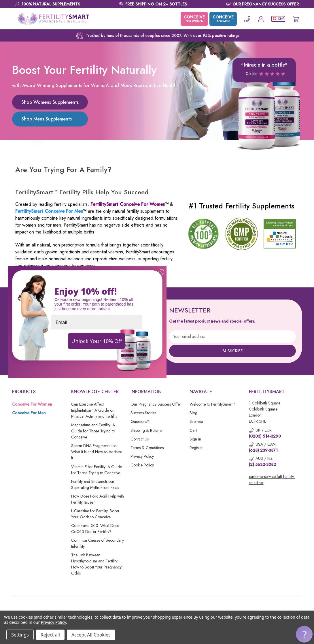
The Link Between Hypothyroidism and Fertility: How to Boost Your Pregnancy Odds (96, 564)
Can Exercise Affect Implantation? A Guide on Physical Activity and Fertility (94, 410)
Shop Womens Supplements (50, 102)
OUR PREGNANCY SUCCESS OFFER (266, 4)
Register (196, 448)
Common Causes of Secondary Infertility (98, 543)
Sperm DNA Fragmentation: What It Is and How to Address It (97, 452)
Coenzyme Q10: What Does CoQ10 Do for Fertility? (95, 529)
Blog (193, 413)
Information (146, 392)
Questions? (140, 421)
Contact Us (140, 439)
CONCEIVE (194, 19)
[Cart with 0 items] (296, 19)
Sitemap (196, 421)
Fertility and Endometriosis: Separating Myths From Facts (95, 484)
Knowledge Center (95, 392)
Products (24, 392)
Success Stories (143, 413)
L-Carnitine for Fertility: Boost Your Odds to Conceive (95, 514)
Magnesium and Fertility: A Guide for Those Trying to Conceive (93, 431)
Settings (20, 635)
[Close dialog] (161, 272)
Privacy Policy (142, 456)
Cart (193, 430)
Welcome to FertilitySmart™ (212, 404)
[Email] (97, 322)
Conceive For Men (29, 413)
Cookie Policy (142, 465)
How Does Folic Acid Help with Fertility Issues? (98, 499)
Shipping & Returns (146, 430)
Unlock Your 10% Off (97, 341)
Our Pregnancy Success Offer (156, 404)
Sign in (195, 439)
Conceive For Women (32, 404)
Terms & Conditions (147, 448)
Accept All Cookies (91, 635)
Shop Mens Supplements (47, 119)
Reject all (50, 635)
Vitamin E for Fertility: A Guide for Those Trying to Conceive (97, 470)
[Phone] (247, 19)
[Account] (261, 19)
